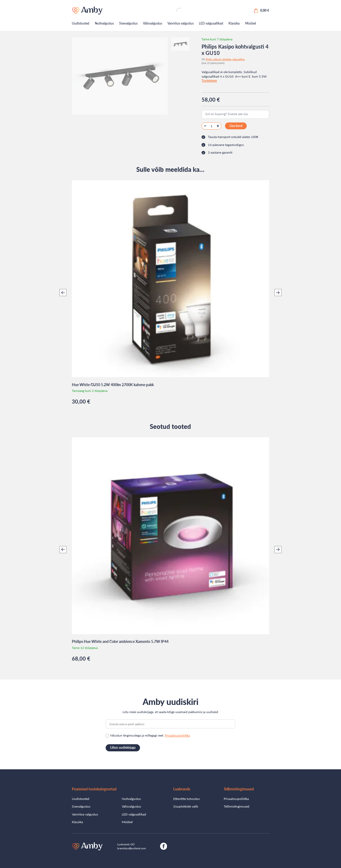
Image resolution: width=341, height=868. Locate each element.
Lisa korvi (236, 126)
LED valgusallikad (211, 23)
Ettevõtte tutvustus (186, 799)
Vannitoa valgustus (181, 23)
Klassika (234, 23)
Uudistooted (81, 23)
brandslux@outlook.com (132, 848)
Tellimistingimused (237, 806)
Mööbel (251, 23)
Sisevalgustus (128, 23)
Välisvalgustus (153, 23)
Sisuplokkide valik (186, 806)
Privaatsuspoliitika (177, 735)
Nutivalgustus (104, 23)
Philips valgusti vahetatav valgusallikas (225, 59)
